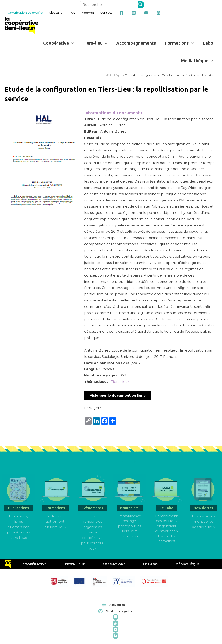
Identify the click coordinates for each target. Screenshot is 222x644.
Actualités (117, 605)
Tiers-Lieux (120, 382)
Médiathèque (114, 75)
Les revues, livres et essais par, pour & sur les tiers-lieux (19, 527)
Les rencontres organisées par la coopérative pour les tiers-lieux (93, 532)
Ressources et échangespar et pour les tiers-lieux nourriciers (129, 526)
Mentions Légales (119, 611)
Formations (114, 564)
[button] (118, 395)
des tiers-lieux (204, 527)
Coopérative (34, 564)
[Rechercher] (141, 5)
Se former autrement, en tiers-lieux (55, 521)
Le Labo (150, 564)
